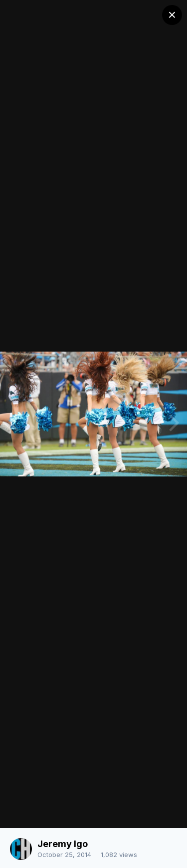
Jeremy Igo (63, 844)
